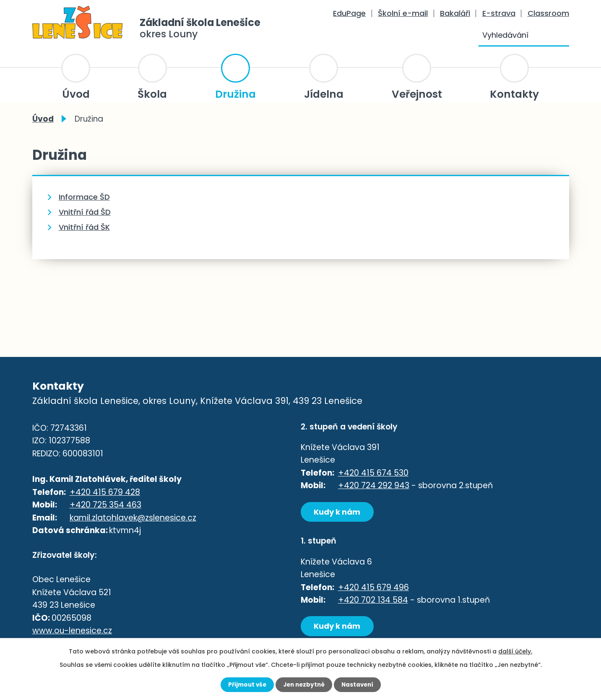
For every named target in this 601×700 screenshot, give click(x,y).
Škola (152, 94)
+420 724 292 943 (374, 485)
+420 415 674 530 (373, 473)
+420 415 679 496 (373, 588)
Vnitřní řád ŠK (84, 227)
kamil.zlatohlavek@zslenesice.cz (133, 518)
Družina (235, 94)
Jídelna (324, 94)
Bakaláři (455, 13)
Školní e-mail (403, 13)
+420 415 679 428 (105, 493)
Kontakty (514, 94)
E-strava (499, 13)
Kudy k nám (339, 512)
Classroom (548, 13)
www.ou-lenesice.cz (72, 632)
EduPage (349, 13)
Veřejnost (417, 94)
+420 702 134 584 (373, 601)
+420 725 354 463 (105, 506)
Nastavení (359, 684)
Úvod (76, 94)
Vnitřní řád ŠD (85, 212)
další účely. (515, 651)
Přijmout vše (245, 684)
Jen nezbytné (304, 684)
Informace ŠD (84, 197)
